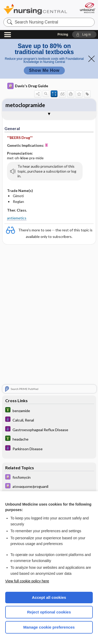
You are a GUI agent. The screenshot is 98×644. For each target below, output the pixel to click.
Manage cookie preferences (49, 627)
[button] (84, 34)
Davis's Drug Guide (28, 86)
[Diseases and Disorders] (49, 420)
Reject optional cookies (49, 612)
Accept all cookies (49, 597)
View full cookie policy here (27, 581)
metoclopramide (25, 105)
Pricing (63, 34)
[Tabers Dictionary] (49, 411)
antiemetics (17, 218)
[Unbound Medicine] (87, 8)
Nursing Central (35, 9)
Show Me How (44, 70)
